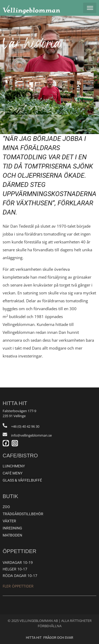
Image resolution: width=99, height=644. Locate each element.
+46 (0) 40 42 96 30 (25, 426)
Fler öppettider (18, 586)
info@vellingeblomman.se (31, 435)
